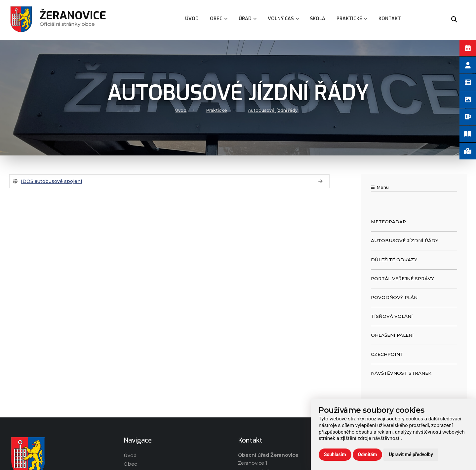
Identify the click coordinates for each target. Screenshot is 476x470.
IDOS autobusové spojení (51, 181)
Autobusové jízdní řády (273, 110)
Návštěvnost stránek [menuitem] (401, 373)
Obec (130, 464)
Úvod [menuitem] (192, 19)
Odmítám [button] (368, 454)
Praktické (217, 110)
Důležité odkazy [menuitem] (394, 260)
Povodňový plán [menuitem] (394, 297)
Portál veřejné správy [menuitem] (402, 278)
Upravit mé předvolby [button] (411, 454)
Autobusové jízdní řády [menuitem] (405, 240)
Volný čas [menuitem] (283, 19)
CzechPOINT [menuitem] (387, 354)
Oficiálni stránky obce (73, 20)
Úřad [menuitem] (248, 19)
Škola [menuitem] (318, 19)
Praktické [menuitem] (352, 19)
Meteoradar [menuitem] (388, 222)
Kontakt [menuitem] (390, 19)
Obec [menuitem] (219, 19)
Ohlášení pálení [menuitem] (392, 335)
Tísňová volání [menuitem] (392, 316)
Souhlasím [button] (335, 454)
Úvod (181, 110)
